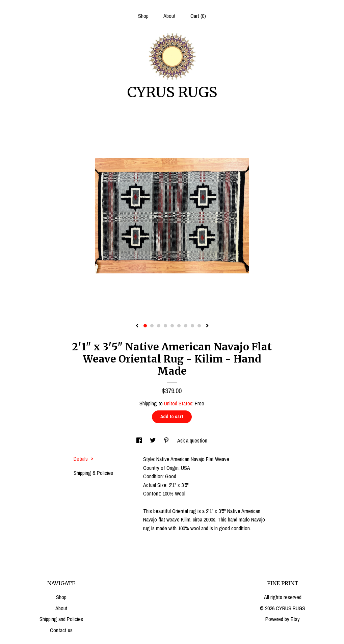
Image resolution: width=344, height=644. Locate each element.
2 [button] (152, 326)
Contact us (61, 630)
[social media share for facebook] (140, 440)
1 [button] (145, 326)
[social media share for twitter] (153, 440)
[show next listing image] (207, 326)
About (169, 16)
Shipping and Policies (61, 619)
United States (178, 403)
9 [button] (199, 326)
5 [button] (172, 326)
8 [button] (192, 326)
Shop (143, 16)
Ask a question (192, 440)
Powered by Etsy (283, 619)
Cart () (198, 16)
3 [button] (159, 326)
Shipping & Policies (93, 473)
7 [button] (186, 326)
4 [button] (165, 326)
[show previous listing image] (137, 326)
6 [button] (179, 326)
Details (84, 459)
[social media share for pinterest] (167, 440)
